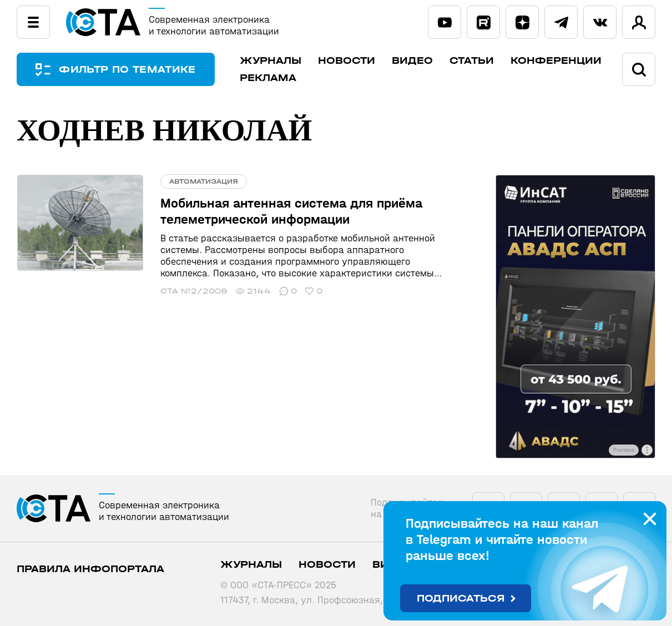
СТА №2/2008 (193, 291)
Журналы (271, 61)
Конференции (557, 61)
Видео (413, 61)
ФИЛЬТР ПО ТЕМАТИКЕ (128, 70)
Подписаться (461, 599)
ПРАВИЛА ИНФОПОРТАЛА (90, 569)
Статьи (472, 61)
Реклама (269, 78)
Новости (347, 61)
